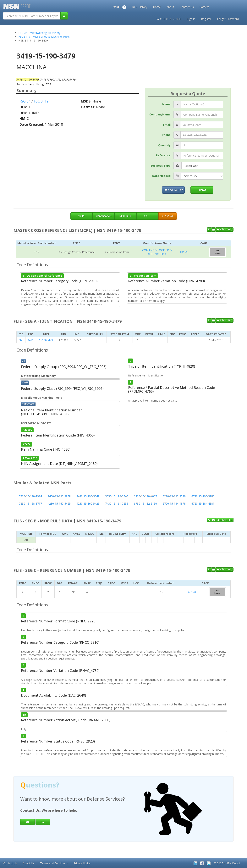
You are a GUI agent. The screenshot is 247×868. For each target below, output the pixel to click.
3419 (30, 340)
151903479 (46, 340)
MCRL (82, 216)
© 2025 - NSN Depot (227, 863)
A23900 (27, 430)
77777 (26, 444)
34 (21, 340)
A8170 (184, 252)
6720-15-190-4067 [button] (145, 496)
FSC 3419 (41, 101)
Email (167, 125)
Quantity (164, 145)
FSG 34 (25, 101)
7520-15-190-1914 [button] (30, 496)
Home (157, 7)
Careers (204, 7)
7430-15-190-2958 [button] (59, 496)
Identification (103, 216)
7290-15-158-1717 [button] (30, 504)
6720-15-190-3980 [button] (203, 496)
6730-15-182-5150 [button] (145, 504)
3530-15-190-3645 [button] (117, 496)
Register (206, 19)
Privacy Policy (82, 863)
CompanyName (160, 114)
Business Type (161, 166)
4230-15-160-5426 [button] (88, 504)
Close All (168, 216)
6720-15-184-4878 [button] (174, 504)
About (170, 7)
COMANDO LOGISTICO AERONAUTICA (157, 252)
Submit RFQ (225, 229)
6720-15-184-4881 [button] (203, 504)
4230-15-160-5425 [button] (59, 504)
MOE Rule (125, 216)
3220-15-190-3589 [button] (174, 496)
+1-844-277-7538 (169, 19)
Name (166, 104)
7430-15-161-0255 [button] (117, 504)
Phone (166, 135)
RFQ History (140, 7)
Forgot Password (228, 19)
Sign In (191, 19)
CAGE (147, 216)
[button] (120, 7)
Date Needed (161, 176)
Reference (163, 155)
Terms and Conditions (54, 863)
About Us (29, 863)
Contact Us (187, 7)
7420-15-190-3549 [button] (88, 496)
